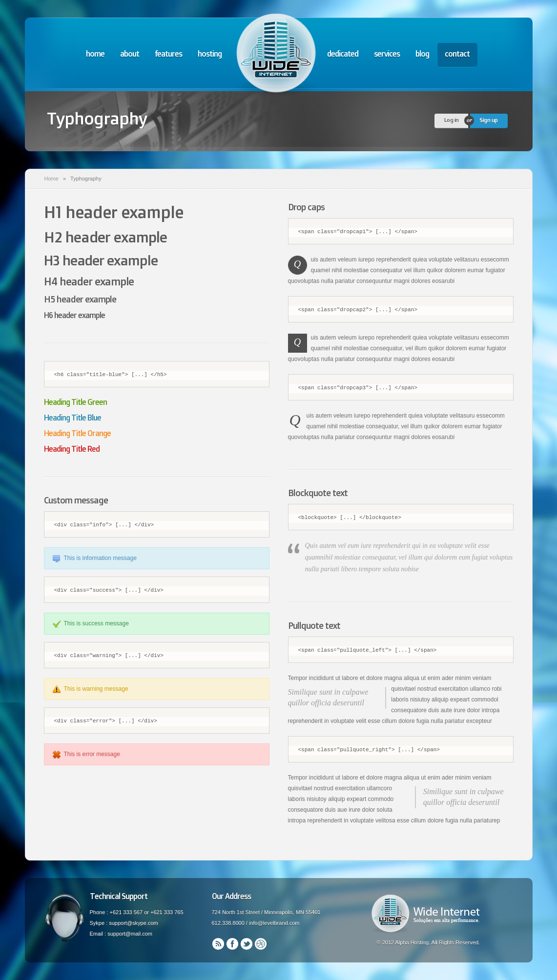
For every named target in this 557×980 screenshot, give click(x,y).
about (130, 54)
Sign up (489, 120)
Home (52, 179)
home (95, 54)
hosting (210, 54)
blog (422, 54)
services (387, 54)
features (168, 54)
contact (457, 54)
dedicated (343, 54)
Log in (452, 120)
